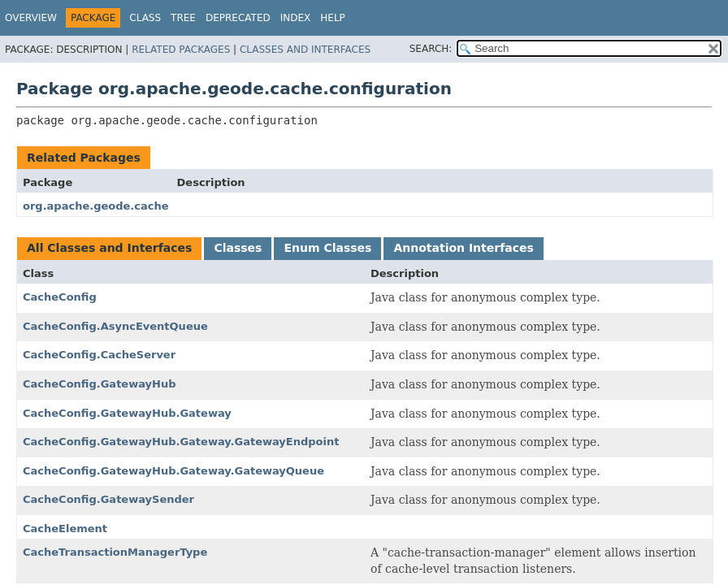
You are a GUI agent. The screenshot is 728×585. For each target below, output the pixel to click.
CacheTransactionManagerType (115, 552)
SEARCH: (431, 49)
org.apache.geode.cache (96, 206)
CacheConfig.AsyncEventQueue (115, 326)
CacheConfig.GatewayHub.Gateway (127, 413)
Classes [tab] (238, 248)
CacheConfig (60, 297)
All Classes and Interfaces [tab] (109, 248)
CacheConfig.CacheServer (99, 355)
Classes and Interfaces (305, 50)
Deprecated (238, 18)
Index (296, 18)
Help (333, 18)
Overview (31, 18)
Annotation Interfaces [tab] (463, 248)
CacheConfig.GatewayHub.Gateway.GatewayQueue (173, 471)
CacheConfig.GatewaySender (108, 499)
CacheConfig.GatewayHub (99, 384)
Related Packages (181, 50)
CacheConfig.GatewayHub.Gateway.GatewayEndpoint (181, 442)
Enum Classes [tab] (327, 248)
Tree (183, 18)
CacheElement (65, 529)
